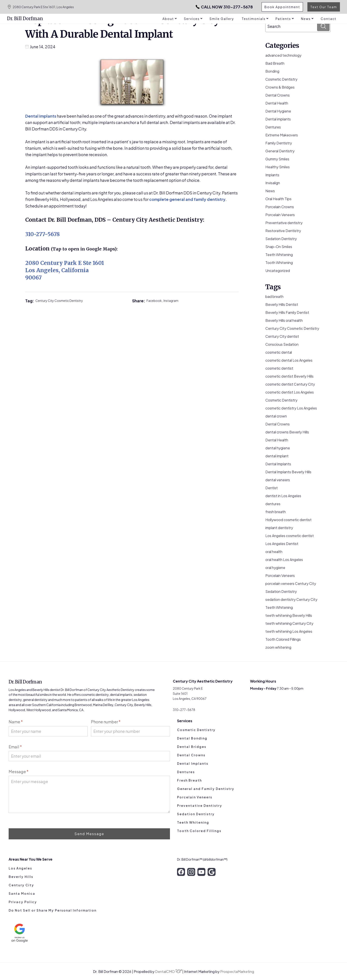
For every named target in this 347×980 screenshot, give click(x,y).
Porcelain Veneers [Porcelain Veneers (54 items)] (280, 575)
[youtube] (201, 872)
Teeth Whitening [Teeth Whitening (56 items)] (279, 607)
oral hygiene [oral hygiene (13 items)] (275, 568)
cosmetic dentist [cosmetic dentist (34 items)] (279, 368)
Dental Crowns (278, 95)
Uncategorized (278, 271)
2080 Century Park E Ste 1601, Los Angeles (40, 7)
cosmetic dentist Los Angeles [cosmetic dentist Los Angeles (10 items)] (290, 392)
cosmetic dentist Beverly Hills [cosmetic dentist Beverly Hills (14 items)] (289, 376)
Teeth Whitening (279, 255)
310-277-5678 (224, 7)
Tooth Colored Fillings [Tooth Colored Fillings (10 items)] (283, 639)
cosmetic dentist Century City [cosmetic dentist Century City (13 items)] (290, 384)
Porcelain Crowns (280, 207)
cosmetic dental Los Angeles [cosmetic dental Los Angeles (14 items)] (289, 360)
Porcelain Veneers (280, 215)
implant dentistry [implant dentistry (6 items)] (279, 528)
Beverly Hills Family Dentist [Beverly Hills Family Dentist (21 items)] (287, 312)
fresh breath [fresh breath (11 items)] (276, 512)
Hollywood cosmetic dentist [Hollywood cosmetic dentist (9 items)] (288, 520)
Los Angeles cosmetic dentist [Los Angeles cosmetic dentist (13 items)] (290, 536)
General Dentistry (280, 151)
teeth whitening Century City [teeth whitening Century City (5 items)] (289, 623)
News (270, 191)
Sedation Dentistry (281, 239)
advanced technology (283, 55)
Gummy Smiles (277, 159)
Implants (272, 175)
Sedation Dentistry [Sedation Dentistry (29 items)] (281, 591)
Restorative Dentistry (283, 231)
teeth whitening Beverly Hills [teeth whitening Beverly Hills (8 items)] (289, 615)
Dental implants (41, 116)
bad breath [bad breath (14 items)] (274, 296)
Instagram (171, 301)
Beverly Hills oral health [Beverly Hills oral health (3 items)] (284, 320)
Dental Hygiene (278, 111)
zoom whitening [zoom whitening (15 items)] (278, 647)
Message (19, 771)
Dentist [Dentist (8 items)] (272, 488)
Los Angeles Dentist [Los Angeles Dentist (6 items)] (282, 544)
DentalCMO (169, 971)
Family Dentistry (279, 143)
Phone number (106, 722)
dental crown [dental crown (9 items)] (276, 416)
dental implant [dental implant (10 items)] (277, 456)
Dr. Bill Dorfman (25, 18)
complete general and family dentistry (187, 199)
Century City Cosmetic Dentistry (59, 301)
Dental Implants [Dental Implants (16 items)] (278, 464)
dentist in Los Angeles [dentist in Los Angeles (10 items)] (283, 496)
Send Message (89, 834)
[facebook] (181, 872)
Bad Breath (275, 63)
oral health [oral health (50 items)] (274, 552)
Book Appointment (282, 7)
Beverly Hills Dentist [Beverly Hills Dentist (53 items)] (282, 304)
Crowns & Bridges (280, 87)
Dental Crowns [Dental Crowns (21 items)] (278, 424)
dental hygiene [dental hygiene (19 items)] (278, 448)
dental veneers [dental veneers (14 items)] (278, 480)
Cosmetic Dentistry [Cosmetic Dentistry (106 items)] (281, 400)
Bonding (272, 71)
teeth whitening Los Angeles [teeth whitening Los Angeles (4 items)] (289, 631)
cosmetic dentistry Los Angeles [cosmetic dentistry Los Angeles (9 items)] (291, 408)
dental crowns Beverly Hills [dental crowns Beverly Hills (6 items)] (287, 432)
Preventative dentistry (284, 223)
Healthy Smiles (278, 167)
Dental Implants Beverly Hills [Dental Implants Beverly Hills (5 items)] (288, 472)
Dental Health (277, 103)
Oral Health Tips (278, 199)
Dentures (273, 127)
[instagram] (191, 872)
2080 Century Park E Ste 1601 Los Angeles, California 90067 (65, 270)
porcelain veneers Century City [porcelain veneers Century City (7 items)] (291, 583)
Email (15, 747)
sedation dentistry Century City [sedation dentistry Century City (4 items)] (291, 599)
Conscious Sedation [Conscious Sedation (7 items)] (282, 344)
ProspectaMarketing (237, 971)
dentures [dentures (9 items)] (273, 504)
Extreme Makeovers (282, 135)
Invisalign (273, 183)
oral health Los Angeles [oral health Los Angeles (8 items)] (284, 560)
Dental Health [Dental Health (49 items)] (277, 440)
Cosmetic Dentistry (281, 79)
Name (16, 722)
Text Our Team (324, 7)
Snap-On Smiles (279, 247)
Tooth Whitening (279, 263)
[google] (212, 872)
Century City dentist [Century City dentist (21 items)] (282, 336)
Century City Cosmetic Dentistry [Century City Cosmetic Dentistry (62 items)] (292, 328)
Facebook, (155, 301)
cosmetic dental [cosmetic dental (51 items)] (279, 352)
